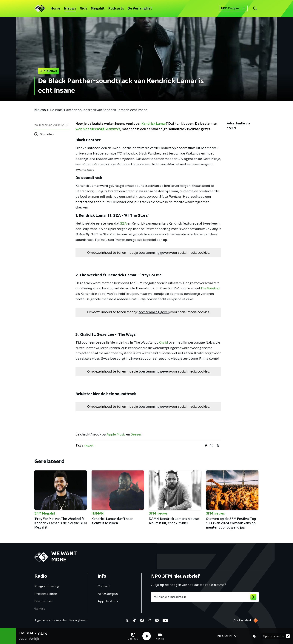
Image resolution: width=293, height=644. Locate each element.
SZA (123, 224)
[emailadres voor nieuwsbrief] (205, 597)
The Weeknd (210, 288)
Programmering (47, 586)
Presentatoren (46, 594)
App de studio (108, 601)
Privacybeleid (78, 620)
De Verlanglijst (140, 9)
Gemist (40, 609)
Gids (83, 9)
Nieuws (70, 9)
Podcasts (116, 9)
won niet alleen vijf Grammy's (98, 129)
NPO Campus (233, 8)
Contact (104, 586)
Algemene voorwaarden (51, 620)
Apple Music (116, 435)
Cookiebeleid (242, 620)
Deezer (136, 435)
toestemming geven (154, 253)
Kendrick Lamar (154, 124)
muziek (89, 446)
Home (55, 9)
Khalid (163, 343)
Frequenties (44, 601)
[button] (133, 636)
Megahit (98, 9)
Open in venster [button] (276, 636)
